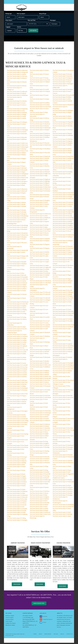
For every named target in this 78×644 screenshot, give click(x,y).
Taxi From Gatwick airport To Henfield (39, 160)
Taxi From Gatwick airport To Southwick (63, 205)
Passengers (53, 21)
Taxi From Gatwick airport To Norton (39, 418)
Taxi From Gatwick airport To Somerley (62, 167)
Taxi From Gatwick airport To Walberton (63, 349)
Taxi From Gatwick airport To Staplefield (63, 211)
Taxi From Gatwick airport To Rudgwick (63, 79)
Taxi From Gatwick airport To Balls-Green (17, 146)
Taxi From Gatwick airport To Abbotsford (17, 72)
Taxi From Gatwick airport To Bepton (16, 167)
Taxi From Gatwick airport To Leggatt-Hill (40, 269)
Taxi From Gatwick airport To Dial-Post (17, 385)
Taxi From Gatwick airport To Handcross (40, 135)
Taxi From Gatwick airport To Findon (16, 491)
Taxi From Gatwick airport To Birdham (17, 185)
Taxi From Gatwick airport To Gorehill (39, 91)
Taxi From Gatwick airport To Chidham (17, 286)
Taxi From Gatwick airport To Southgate (63, 198)
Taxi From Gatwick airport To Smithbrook (63, 160)
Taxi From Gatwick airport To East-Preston (18, 449)
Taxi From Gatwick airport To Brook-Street (18, 236)
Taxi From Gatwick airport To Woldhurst (63, 491)
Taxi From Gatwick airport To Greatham (40, 106)
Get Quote (33, 32)
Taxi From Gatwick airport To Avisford (17, 133)
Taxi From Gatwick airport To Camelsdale (17, 278)
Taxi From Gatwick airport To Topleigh (62, 295)
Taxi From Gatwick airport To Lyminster (40, 328)
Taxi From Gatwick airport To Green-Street (40, 108)
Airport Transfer (18, 544)
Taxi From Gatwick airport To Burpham (17, 265)
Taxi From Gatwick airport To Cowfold (17, 353)
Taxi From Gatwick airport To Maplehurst (40, 351)
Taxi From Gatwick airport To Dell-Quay (17, 382)
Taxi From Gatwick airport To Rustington (63, 85)
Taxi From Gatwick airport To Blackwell (17, 192)
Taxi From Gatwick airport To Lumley (39, 324)
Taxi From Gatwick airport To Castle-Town (18, 280)
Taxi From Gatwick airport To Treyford (62, 301)
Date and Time (32, 21)
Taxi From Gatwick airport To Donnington (17, 389)
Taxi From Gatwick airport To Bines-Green (18, 179)
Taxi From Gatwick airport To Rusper (62, 83)
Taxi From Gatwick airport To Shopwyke (63, 125)
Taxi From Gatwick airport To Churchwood (18, 303)
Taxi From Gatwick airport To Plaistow (39, 462)
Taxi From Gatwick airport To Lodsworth (40, 299)
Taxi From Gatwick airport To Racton (39, 494)
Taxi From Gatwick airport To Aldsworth (17, 93)
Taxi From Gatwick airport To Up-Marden (63, 328)
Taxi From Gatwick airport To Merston (39, 364)
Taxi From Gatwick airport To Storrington (63, 225)
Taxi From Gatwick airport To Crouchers (17, 374)
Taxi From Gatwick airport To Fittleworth (17, 498)
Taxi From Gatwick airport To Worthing (62, 515)
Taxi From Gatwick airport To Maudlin (39, 362)
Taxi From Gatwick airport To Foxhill (16, 514)
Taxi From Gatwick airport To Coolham (17, 340)
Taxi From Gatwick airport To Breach (16, 221)
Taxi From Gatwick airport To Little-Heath (40, 284)
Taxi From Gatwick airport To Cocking (17, 318)
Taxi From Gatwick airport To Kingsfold (40, 240)
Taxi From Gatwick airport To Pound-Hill (40, 475)
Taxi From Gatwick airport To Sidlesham (63, 140)
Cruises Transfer (63, 544)
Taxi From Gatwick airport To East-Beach (17, 424)
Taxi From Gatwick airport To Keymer (39, 234)
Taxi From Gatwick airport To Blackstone (17, 190)
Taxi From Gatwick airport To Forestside (17, 510)
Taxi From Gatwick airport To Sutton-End (63, 249)
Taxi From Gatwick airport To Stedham (62, 215)
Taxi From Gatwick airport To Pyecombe (40, 483)
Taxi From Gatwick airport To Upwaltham (63, 347)
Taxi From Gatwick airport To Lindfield (40, 276)
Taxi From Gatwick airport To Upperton (62, 345)
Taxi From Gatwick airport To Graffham (40, 104)
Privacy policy (8, 637)
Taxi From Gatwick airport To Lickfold (39, 270)
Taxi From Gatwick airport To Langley (39, 267)
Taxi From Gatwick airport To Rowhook (63, 77)
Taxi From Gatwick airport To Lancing (39, 261)
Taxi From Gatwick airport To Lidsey (39, 272)
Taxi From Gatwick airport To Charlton (17, 282)
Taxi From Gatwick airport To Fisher (16, 494)
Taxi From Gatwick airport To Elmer (16, 466)
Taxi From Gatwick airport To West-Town (63, 437)
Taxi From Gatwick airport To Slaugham (63, 144)
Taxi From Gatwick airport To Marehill (39, 353)
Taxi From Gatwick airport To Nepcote (39, 383)
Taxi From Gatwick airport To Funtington (17, 521)
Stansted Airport (9, 621)
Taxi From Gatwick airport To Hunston (39, 205)
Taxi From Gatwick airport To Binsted (16, 181)
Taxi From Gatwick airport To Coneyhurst (17, 338)
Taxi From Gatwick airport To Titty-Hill (62, 292)
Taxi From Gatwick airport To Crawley (17, 364)
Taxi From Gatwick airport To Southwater (63, 204)
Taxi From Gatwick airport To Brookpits (17, 238)
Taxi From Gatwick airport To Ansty (16, 112)
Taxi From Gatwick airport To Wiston (62, 487)
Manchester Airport (10, 626)
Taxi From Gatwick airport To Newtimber (40, 391)
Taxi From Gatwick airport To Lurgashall (40, 326)
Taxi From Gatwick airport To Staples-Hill (63, 213)
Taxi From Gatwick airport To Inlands (39, 226)
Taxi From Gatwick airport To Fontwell (17, 506)
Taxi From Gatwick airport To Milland (39, 374)
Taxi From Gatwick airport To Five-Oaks (17, 500)
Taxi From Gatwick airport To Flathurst (17, 504)
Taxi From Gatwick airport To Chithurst (17, 290)
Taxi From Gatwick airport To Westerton (63, 450)
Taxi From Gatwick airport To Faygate (16, 477)
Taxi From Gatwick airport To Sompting (63, 173)
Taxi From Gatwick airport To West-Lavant (63, 420)
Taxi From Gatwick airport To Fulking (16, 519)
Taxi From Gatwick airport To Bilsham (16, 177)
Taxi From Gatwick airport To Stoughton (63, 226)
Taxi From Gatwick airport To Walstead (62, 353)
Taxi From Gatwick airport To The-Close (63, 261)
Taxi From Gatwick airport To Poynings (40, 477)
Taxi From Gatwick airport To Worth (62, 513)
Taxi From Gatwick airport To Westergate (63, 448)
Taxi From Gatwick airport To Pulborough (40, 481)
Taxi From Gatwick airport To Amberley (17, 102)
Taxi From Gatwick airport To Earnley (16, 416)
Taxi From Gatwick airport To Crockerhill (17, 366)
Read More (17, 585)
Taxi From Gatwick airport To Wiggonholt (63, 475)
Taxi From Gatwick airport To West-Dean (63, 391)
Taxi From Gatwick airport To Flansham (17, 502)
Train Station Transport (40, 544)
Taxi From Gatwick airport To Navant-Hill (40, 380)
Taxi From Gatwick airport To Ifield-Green (40, 215)
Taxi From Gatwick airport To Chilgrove (17, 288)
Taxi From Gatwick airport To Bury (16, 274)
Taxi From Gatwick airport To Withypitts (63, 489)
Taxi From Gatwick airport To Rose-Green (40, 515)
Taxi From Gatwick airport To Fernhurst (17, 483)
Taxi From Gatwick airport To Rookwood (40, 513)
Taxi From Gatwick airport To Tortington (63, 297)
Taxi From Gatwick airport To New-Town (40, 385)
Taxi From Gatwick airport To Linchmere (40, 274)
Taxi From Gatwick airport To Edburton (17, 462)
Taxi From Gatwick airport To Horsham (40, 196)
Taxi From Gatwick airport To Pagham (39, 445)
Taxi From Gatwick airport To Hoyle (39, 204)
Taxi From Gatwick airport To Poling (39, 471)
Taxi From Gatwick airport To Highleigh (40, 182)
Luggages (8, 28)
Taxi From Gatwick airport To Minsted (39, 376)
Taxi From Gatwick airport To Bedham (16, 154)
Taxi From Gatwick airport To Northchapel (40, 414)
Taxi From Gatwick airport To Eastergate (17, 458)
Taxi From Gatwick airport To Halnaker (40, 123)
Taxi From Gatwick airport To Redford (39, 500)
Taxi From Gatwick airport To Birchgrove (17, 183)
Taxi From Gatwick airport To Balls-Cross (17, 144)
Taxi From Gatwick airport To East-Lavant (17, 441)
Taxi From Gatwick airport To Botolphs (17, 213)
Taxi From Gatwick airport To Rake (39, 496)
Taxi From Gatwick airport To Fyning (39, 79)
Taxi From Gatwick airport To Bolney (16, 198)
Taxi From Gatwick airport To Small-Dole (63, 158)
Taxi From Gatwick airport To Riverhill (39, 504)
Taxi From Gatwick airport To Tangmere (63, 253)
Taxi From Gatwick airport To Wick (61, 473)
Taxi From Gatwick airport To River (39, 502)
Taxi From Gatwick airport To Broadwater (17, 234)
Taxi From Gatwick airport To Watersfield (63, 370)
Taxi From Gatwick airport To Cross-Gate (17, 368)
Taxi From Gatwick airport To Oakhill (39, 435)
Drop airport (9, 21)
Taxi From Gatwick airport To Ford (16, 508)
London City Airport (11, 624)
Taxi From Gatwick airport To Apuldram (17, 114)
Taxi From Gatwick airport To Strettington (63, 230)
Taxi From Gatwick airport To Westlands (63, 456)
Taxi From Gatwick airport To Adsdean (17, 75)
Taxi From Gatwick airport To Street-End (63, 228)
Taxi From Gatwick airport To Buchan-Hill (17, 252)
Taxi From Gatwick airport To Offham (39, 437)
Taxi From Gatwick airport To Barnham (17, 150)
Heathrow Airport (10, 617)
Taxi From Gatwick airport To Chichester (17, 284)
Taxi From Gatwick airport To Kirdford (39, 253)
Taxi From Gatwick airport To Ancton (16, 104)
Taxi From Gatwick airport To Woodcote (63, 492)
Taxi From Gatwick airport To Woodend (62, 494)
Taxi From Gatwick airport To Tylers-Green (63, 326)
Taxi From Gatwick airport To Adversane (17, 77)
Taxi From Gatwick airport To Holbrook (40, 186)
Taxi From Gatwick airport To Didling (16, 387)
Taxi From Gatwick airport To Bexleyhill (17, 171)
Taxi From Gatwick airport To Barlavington (18, 148)
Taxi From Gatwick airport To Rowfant (62, 75)
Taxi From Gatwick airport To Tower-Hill (63, 299)
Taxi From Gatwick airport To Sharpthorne (63, 106)
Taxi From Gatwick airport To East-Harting (18, 435)
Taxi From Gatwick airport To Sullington (63, 242)
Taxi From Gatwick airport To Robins (39, 506)
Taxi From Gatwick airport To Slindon (62, 150)
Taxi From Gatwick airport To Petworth (40, 458)
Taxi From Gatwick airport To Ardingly (17, 116)
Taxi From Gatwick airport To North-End (40, 397)
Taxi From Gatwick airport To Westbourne (63, 447)
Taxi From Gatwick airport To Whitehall (63, 462)
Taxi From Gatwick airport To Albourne (17, 87)
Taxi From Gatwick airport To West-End (63, 397)
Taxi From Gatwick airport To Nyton (39, 433)
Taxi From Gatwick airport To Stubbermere (63, 236)
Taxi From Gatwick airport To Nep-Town (40, 381)
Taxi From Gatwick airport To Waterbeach (63, 368)
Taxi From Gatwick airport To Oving (39, 443)
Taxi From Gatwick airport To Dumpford (17, 401)
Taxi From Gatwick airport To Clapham (17, 307)
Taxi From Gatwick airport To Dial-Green (17, 384)
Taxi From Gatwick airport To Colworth (17, 330)
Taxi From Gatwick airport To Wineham (62, 481)
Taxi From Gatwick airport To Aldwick (17, 95)
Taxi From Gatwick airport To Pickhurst (40, 460)
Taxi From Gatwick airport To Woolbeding (63, 506)
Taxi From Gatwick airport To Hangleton (40, 137)
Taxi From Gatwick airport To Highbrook (40, 181)
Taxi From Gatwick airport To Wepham (62, 372)
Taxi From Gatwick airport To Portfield (39, 473)
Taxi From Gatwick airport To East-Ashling (18, 422)
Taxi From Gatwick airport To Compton (17, 336)
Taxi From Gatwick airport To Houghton (40, 202)
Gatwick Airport (9, 619)
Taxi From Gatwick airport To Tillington (63, 282)
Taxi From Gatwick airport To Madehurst (40, 337)
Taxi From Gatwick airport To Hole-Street (40, 188)
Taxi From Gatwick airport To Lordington (40, 301)
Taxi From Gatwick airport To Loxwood (40, 322)
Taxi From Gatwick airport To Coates (16, 313)
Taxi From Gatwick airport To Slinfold (62, 152)
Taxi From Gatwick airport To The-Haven (63, 267)
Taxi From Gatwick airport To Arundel (16, 118)
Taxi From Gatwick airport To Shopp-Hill (63, 123)
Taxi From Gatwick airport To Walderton (63, 351)
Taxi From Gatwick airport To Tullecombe (63, 313)
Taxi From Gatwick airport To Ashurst (16, 129)
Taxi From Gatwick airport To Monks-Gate (40, 378)
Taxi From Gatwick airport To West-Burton (63, 381)
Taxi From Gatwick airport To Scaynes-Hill (63, 96)
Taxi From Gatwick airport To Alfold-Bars (17, 97)
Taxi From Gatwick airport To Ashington (17, 123)
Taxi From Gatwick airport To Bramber (17, 219)
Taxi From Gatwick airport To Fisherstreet (17, 496)
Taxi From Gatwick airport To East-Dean (17, 426)
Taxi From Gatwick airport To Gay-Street (40, 81)
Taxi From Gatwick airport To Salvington (63, 91)
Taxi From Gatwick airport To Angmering (17, 110)
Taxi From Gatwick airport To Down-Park (17, 395)
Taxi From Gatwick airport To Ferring (16, 485)
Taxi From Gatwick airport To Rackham (40, 492)
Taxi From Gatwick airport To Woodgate (63, 496)
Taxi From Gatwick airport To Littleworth (40, 293)
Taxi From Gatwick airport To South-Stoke (63, 194)
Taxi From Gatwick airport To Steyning (62, 217)
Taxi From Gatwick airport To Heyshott (40, 171)
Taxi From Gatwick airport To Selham (62, 98)
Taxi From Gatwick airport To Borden (16, 206)
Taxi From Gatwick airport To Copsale (16, 345)
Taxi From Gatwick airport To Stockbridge (63, 219)
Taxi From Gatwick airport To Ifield (39, 217)
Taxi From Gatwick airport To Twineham (63, 320)
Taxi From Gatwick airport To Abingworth (17, 74)
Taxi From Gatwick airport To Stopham (62, 223)
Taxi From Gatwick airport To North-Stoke (40, 412)
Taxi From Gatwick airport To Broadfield (17, 229)
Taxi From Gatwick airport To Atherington (17, 131)
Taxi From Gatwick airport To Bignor (16, 173)
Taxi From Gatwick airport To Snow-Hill (63, 165)
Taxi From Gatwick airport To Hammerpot (40, 129)
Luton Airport (9, 623)
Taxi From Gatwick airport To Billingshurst (18, 175)
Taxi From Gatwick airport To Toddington (63, 293)
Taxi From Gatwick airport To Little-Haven (40, 282)
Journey (19, 28)
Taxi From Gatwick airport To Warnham (63, 359)
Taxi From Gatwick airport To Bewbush (17, 169)
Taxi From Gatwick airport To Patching (39, 452)
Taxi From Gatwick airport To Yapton (62, 517)
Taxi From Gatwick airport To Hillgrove (40, 184)
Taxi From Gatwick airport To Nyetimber (40, 429)
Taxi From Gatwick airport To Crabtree (17, 359)
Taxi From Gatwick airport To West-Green (63, 399)
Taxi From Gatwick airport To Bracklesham (18, 217)
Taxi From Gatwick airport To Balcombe (17, 139)
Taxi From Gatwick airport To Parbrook (40, 447)
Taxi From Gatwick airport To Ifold (39, 221)
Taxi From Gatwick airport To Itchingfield (40, 230)
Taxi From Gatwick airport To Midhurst (40, 372)
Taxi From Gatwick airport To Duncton (17, 403)
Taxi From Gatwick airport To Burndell (17, 263)
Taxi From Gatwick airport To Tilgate (62, 280)
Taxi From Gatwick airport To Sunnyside (63, 248)
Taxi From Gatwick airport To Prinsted (39, 479)
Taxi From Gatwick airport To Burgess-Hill (18, 257)
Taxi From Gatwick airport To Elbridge (17, 464)
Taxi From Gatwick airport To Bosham (16, 211)
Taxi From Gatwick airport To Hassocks (40, 144)
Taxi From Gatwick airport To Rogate (39, 512)
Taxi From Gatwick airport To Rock (39, 508)
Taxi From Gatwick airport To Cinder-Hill (17, 305)
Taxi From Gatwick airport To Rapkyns (39, 498)
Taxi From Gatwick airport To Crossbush (17, 370)
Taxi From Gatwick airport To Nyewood (40, 431)
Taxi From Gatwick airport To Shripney (62, 135)
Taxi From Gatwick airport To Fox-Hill (17, 512)
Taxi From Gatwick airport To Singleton (62, 142)
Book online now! (39, 605)
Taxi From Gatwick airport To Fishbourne (17, 493)
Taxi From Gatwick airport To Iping (39, 228)
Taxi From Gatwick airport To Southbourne (63, 196)
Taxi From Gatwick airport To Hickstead (40, 173)
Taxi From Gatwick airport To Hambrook (40, 125)
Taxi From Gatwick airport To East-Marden (18, 447)
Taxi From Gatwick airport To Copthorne (17, 347)
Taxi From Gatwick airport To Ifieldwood (40, 219)
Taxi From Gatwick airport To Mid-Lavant (40, 366)
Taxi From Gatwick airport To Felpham (17, 479)
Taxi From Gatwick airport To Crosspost (17, 372)
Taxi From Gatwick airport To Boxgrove (17, 215)
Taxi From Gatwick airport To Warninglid (63, 364)
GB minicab (66, 617)
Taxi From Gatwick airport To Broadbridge (18, 227)
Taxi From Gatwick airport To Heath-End (40, 158)
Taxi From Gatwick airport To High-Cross (40, 175)
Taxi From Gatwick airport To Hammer (39, 127)
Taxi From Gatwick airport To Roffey (39, 510)
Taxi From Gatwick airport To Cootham (17, 343)
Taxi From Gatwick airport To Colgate (16, 328)
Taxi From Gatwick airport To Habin (39, 114)
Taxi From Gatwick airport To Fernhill (16, 481)
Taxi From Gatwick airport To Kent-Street (40, 232)
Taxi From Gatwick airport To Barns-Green (18, 152)
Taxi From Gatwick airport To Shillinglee (63, 112)
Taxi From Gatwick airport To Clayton (16, 309)
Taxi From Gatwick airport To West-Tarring (63, 431)
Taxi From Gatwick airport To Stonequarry (63, 221)
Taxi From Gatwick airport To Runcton (62, 81)
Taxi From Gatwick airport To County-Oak (17, 351)
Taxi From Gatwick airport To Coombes (17, 341)
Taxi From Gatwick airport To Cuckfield (17, 376)
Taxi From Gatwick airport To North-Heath (40, 399)
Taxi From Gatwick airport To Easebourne (17, 420)
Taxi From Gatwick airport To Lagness (39, 255)
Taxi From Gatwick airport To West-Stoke (63, 429)
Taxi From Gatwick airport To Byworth (17, 276)
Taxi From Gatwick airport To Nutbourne (40, 425)
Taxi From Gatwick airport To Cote (16, 349)
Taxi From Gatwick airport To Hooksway (40, 190)
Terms (21, 635)
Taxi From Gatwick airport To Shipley (62, 117)
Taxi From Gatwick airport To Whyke (62, 471)
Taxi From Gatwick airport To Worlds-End (63, 508)
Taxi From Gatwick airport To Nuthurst (39, 427)
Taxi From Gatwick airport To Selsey (62, 100)
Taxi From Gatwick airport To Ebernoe (16, 460)
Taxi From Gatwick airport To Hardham (40, 138)
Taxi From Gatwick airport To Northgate (40, 416)
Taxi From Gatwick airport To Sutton (62, 251)
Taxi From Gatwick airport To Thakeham (63, 259)
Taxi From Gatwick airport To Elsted (16, 475)
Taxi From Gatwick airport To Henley (39, 165)
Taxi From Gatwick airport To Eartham (17, 418)
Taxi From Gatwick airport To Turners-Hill (63, 315)
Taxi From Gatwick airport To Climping (17, 311)
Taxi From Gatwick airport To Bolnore (16, 204)
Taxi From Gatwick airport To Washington (63, 366)
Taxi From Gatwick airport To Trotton (62, 311)
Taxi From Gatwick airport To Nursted (39, 420)
